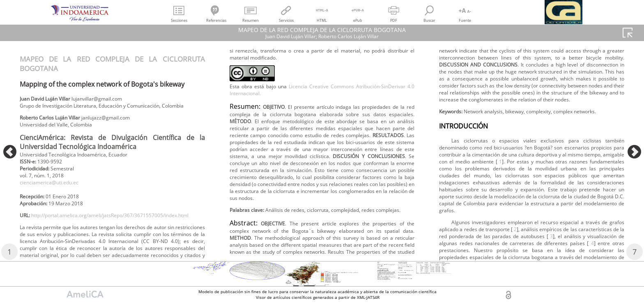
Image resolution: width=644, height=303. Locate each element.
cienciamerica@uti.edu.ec (55, 199)
